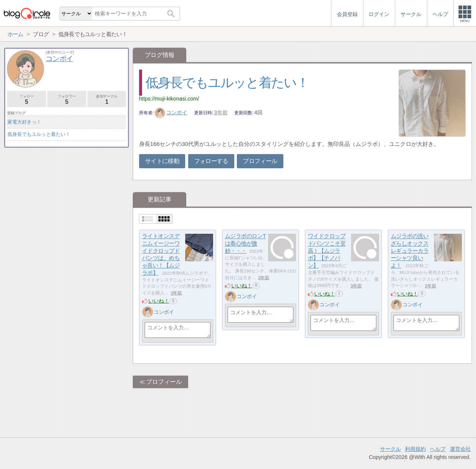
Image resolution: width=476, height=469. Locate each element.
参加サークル (107, 100)
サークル (390, 449)
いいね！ (159, 301)
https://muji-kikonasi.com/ (169, 99)
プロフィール (260, 161)
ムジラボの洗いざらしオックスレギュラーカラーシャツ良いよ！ (410, 251)
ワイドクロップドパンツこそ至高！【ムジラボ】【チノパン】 (327, 251)
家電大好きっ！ (24, 122)
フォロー (27, 100)
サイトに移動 (162, 161)
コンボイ (171, 112)
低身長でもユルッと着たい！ (227, 82)
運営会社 (460, 449)
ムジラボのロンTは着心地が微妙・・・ (246, 243)
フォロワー (67, 100)
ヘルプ (438, 449)
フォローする (211, 161)
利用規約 (415, 449)
